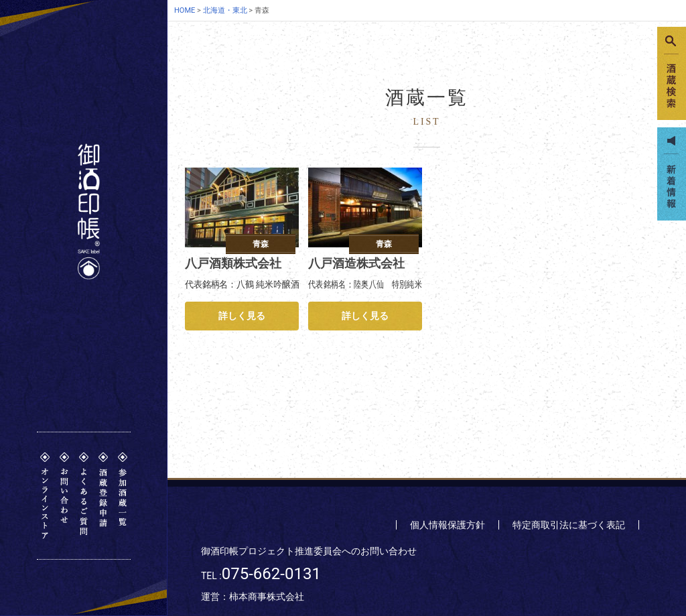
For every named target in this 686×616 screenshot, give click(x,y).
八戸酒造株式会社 (356, 263)
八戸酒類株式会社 (233, 263)
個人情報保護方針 (448, 525)
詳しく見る (242, 316)
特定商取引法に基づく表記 (569, 525)
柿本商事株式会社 (267, 597)
